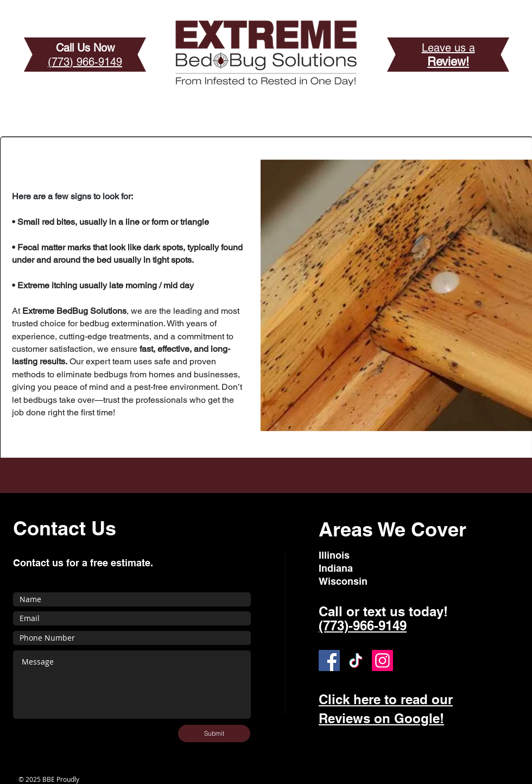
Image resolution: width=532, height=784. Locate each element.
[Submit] (214, 734)
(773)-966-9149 (363, 625)
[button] (396, 295)
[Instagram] (382, 660)
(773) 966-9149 (85, 62)
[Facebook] (329, 660)
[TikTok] (356, 660)
